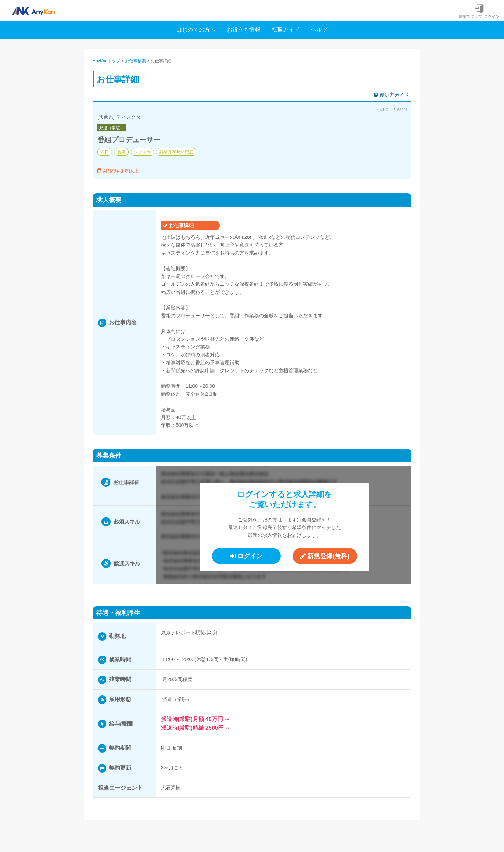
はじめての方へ (196, 30)
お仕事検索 (135, 61)
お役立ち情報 (244, 30)
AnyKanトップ (106, 61)
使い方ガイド (391, 95)
